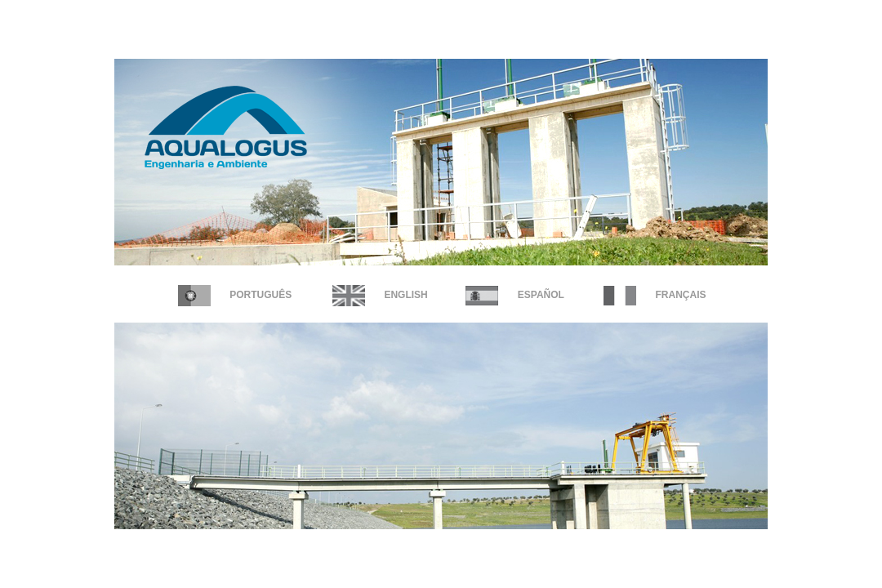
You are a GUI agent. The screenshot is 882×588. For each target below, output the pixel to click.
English (380, 295)
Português (235, 295)
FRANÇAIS (655, 295)
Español (514, 295)
